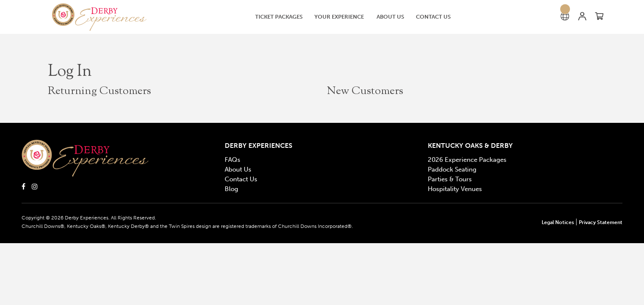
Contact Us (241, 179)
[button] (106, 17)
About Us (238, 169)
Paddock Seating (452, 169)
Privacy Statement (601, 222)
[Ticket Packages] (279, 17)
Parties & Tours (450, 179)
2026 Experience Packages (467, 160)
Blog (231, 189)
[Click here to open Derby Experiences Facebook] (23, 186)
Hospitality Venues (455, 189)
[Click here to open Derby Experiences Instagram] (35, 186)
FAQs (233, 160)
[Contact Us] (433, 17)
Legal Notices (558, 222)
